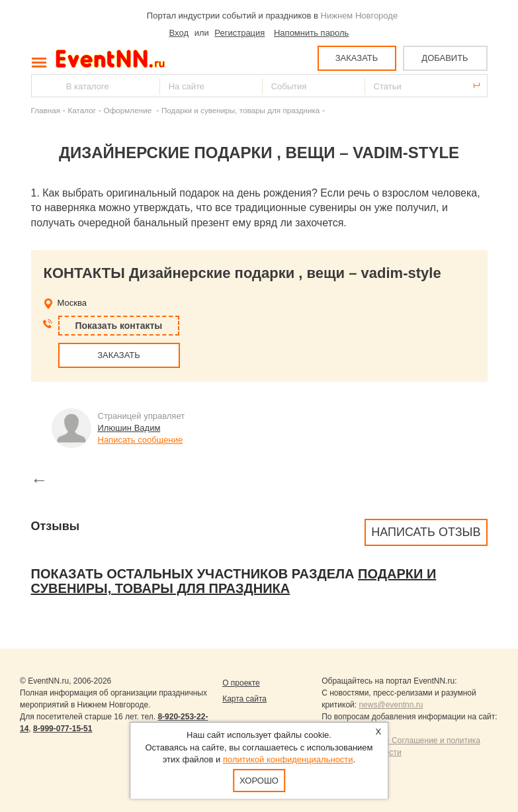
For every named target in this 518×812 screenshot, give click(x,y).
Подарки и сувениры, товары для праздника (240, 110)
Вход (179, 33)
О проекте (241, 683)
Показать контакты (119, 326)
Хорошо (259, 781)
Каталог (82, 110)
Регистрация (239, 33)
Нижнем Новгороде (360, 16)
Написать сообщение (141, 440)
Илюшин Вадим (129, 428)
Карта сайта (244, 699)
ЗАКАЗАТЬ (357, 58)
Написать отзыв (426, 532)
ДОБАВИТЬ (445, 58)
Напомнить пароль (311, 33)
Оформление (129, 110)
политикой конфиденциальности (288, 759)
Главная (46, 110)
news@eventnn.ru (391, 705)
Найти (42, 86)
